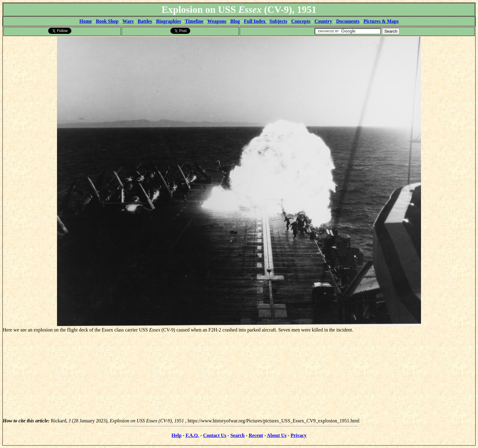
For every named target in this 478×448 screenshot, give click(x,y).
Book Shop (107, 21)
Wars (128, 21)
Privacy (298, 435)
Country (323, 21)
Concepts (301, 21)
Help (176, 435)
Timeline (194, 21)
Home (86, 21)
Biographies (169, 21)
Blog (235, 21)
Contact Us (215, 435)
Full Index (255, 21)
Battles (145, 21)
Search (238, 435)
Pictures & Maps (381, 21)
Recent (256, 435)
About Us (276, 435)
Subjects (278, 21)
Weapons (217, 21)
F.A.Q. (192, 435)
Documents (348, 21)
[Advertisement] (239, 375)
